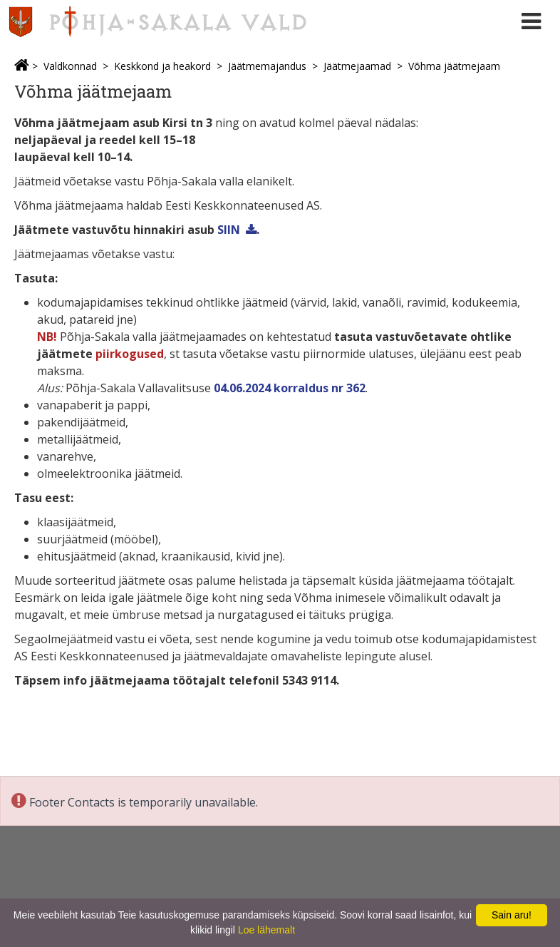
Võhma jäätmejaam (454, 66)
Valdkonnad (70, 66)
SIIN (229, 230)
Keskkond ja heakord (162, 66)
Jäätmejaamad (357, 66)
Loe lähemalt (266, 930)
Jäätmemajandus (267, 66)
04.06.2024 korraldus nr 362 (290, 388)
